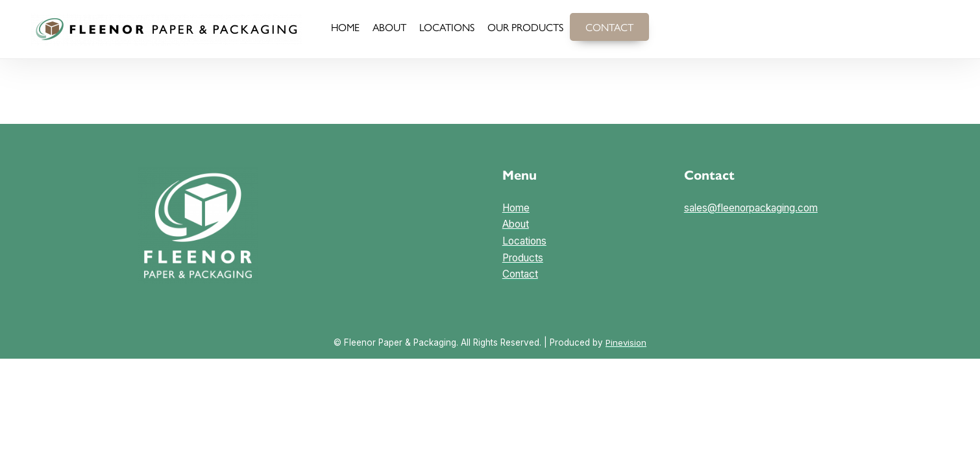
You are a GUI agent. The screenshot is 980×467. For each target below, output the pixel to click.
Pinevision (626, 342)
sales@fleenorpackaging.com (752, 208)
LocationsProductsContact (525, 257)
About (516, 224)
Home (516, 208)
